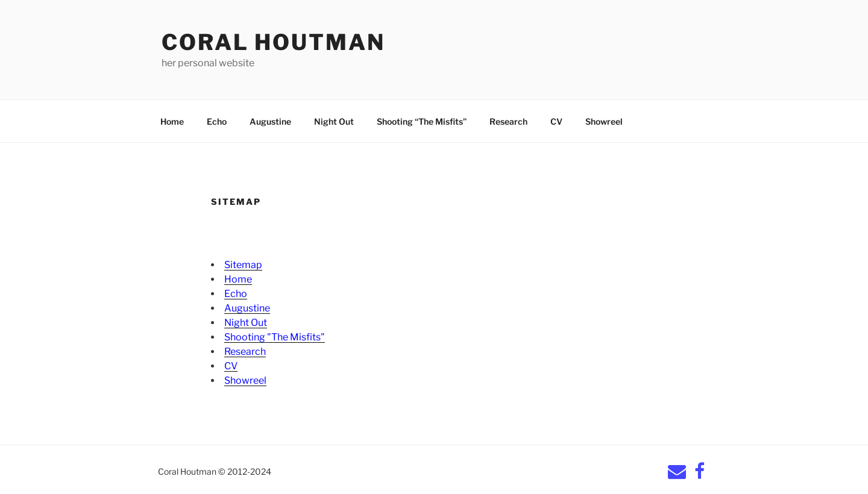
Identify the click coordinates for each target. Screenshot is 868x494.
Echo (217, 121)
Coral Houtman (273, 42)
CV (556, 121)
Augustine (270, 121)
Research (508, 121)
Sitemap (243, 265)
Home (172, 121)
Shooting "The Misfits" (275, 337)
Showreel (604, 121)
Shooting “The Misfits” (422, 121)
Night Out (334, 121)
